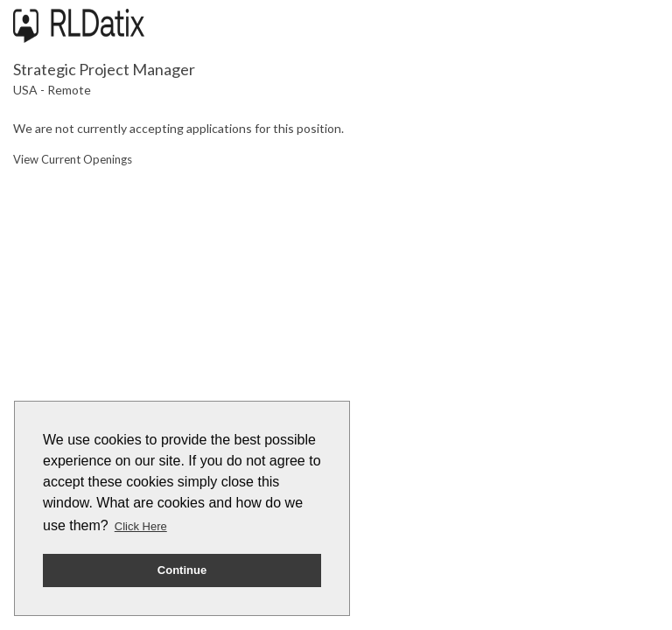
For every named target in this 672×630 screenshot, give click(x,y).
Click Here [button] (141, 526)
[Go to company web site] (79, 26)
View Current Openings (73, 159)
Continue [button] (182, 570)
